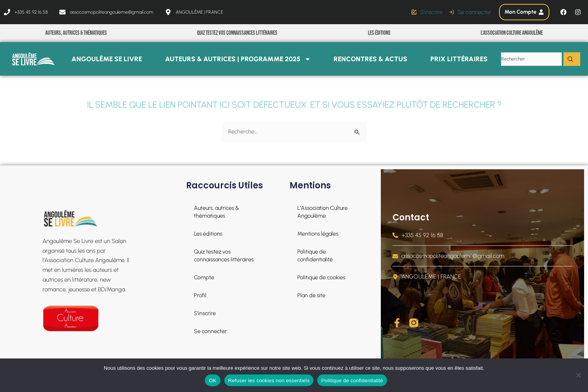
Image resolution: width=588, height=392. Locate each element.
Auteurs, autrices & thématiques (76, 33)
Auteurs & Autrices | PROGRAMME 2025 (238, 59)
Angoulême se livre (107, 59)
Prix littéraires (459, 59)
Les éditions (379, 33)
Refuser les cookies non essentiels (269, 380)
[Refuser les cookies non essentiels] (578, 375)
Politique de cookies (322, 277)
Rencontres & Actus (370, 59)
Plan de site (312, 295)
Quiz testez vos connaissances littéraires (237, 33)
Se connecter (211, 331)
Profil (200, 295)
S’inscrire (205, 313)
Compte (204, 277)
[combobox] (531, 59)
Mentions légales (318, 234)
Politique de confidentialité (315, 255)
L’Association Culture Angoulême (512, 33)
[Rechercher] (572, 59)
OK (212, 380)
